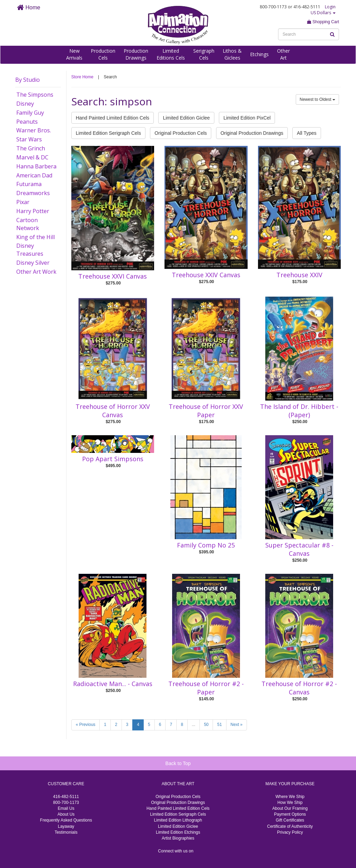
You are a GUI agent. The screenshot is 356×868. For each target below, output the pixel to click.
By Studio (28, 80)
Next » (237, 725)
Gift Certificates (290, 820)
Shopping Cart (323, 22)
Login (330, 7)
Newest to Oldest (317, 99)
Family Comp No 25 (206, 545)
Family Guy (30, 113)
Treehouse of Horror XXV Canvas (113, 411)
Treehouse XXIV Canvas (206, 275)
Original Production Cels (181, 133)
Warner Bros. (34, 130)
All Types (307, 133)
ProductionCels (103, 54)
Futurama (29, 184)
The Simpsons (35, 95)
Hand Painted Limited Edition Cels (113, 118)
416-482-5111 (66, 797)
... (194, 725)
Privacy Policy (290, 832)
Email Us (66, 808)
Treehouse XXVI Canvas (113, 276)
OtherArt (283, 54)
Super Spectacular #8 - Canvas (299, 549)
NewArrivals (74, 54)
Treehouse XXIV (299, 275)
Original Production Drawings (252, 133)
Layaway (66, 826)
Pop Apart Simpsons (113, 459)
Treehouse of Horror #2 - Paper (206, 688)
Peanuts (27, 122)
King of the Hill (35, 237)
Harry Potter (33, 211)
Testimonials (66, 832)
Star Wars (29, 139)
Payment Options (290, 814)
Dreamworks (33, 193)
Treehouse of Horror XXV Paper (206, 411)
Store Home (82, 77)
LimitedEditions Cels (171, 54)
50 (206, 725)
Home (29, 7)
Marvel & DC (32, 157)
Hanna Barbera (36, 166)
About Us (66, 814)
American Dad (34, 175)
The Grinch (31, 148)
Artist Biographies (178, 838)
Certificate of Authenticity (290, 826)
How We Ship (290, 803)
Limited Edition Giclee (186, 118)
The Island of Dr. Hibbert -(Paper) (299, 411)
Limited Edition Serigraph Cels (108, 133)
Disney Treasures (30, 250)
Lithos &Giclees (232, 54)
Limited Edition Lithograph (178, 820)
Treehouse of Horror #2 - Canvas (299, 688)
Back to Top (178, 763)
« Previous (86, 725)
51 (219, 725)
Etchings (259, 54)
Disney (25, 104)
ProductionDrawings (136, 54)
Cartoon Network (28, 224)
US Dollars (323, 13)
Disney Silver (33, 263)
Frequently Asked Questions (66, 820)
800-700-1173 (66, 803)
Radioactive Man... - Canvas (113, 684)
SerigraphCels (204, 54)
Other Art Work (36, 272)
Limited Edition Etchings (178, 832)
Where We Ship (290, 797)
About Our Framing (290, 808)
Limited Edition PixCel (247, 118)
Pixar (23, 202)
